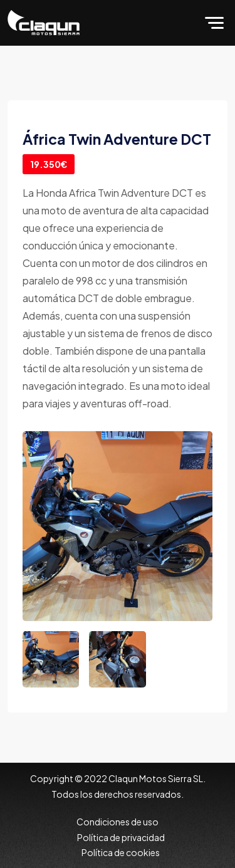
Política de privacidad (121, 837)
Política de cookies (121, 852)
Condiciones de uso (118, 822)
